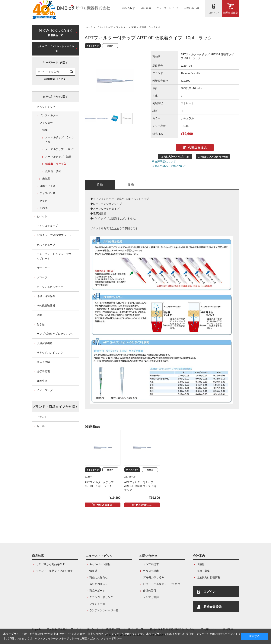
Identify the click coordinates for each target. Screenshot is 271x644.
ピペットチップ (104, 27)
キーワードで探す (56, 63)
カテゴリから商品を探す (50, 564)
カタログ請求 (151, 571)
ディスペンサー (49, 193)
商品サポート (97, 591)
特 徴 (100, 185)
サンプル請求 (151, 564)
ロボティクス (47, 186)
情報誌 (93, 571)
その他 (43, 208)
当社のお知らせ (99, 584)
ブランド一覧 (97, 604)
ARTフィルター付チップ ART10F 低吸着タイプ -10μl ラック (142, 486)
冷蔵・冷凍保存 (46, 296)
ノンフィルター (49, 115)
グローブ (42, 277)
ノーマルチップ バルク (60, 149)
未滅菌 (46, 179)
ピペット (42, 216)
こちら (115, 228)
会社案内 (199, 556)
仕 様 (131, 185)
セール (41, 426)
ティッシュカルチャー (50, 287)
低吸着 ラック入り (150, 27)
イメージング (45, 390)
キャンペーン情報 (100, 564)
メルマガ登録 (151, 597)
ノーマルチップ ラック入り (60, 140)
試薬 (39, 315)
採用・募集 (203, 571)
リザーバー (43, 268)
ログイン (209, 592)
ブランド (42, 417)
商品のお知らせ (99, 577)
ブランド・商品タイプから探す (56, 407)
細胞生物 (42, 381)
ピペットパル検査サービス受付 (161, 584)
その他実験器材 (46, 306)
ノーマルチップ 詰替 (58, 157)
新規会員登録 (212, 607)
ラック (43, 201)
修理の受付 (150, 591)
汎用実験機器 (45, 343)
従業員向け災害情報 (209, 577)
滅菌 (134, 27)
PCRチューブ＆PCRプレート (54, 235)
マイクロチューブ (47, 226)
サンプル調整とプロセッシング (55, 334)
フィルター (122, 27)
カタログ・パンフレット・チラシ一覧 (56, 49)
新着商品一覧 (56, 32)
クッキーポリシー (111, 638)
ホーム (89, 27)
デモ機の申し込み (154, 577)
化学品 (41, 324)
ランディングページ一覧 (104, 610)
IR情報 (201, 564)
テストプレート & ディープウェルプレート (55, 256)
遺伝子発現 (43, 371)
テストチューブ (46, 245)
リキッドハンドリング (50, 353)
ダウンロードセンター (103, 597)
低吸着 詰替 (53, 171)
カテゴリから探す (56, 97)
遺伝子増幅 (43, 362)
